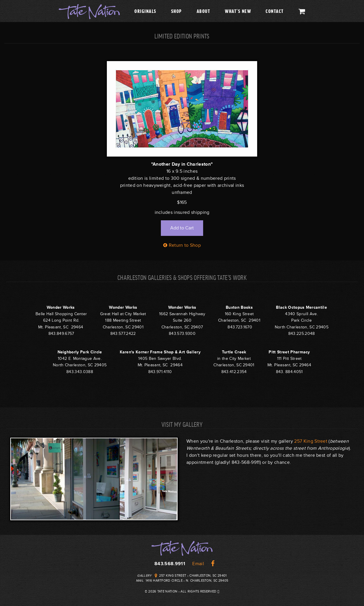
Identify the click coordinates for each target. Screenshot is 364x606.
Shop (177, 11)
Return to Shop (182, 245)
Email (198, 564)
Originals (145, 11)
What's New (238, 11)
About (204, 11)
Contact (275, 11)
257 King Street (311, 441)
